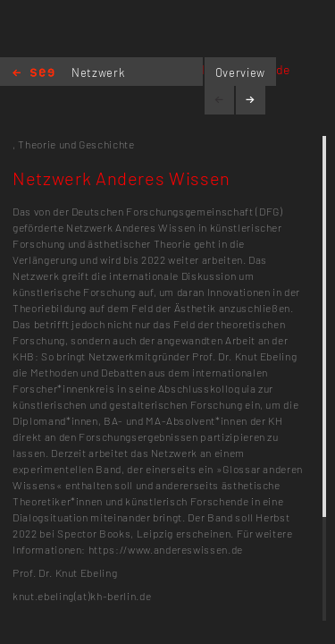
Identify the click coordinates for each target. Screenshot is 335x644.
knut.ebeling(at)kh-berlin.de (82, 596)
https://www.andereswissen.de (166, 549)
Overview (240, 72)
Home (33, 74)
